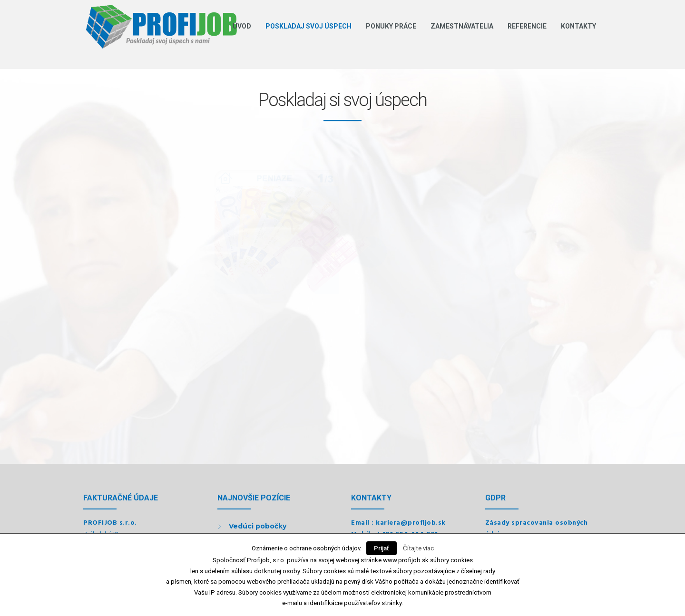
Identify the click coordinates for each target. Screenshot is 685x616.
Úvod (242, 26)
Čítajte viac (418, 548)
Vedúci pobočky (258, 526)
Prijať (382, 548)
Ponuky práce (391, 26)
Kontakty (578, 26)
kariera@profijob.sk (411, 523)
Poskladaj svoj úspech (308, 26)
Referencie (527, 26)
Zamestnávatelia (462, 26)
